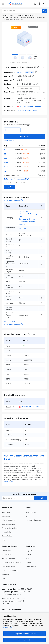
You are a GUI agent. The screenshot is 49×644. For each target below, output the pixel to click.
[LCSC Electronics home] (14, 4)
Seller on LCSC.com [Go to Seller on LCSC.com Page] (9, 520)
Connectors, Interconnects (25, 15)
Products (11, 15)
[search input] (22, 11)
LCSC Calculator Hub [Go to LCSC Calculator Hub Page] (33, 520)
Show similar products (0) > (14, 200)
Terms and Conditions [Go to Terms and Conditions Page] (10, 528)
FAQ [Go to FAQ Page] (3, 578)
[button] (35, 4)
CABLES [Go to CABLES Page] (28, 563)
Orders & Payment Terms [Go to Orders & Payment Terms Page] (11, 563)
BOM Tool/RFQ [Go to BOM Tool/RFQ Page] (31, 512)
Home (4, 15)
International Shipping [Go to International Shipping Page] (10, 570)
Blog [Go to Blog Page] (3, 540)
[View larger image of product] (24, 39)
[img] (15, 58)
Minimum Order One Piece (27, 111)
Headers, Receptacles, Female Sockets (33, 17)
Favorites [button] (33, 27)
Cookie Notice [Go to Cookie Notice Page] (7, 536)
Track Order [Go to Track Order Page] (6, 551)
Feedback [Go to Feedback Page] (5, 574)
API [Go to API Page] (27, 516)
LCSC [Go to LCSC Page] (28, 559)
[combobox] (28, 88)
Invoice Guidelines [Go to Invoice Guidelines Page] (8, 566)
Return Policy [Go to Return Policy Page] (6, 555)
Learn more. (9, 482)
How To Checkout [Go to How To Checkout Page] (8, 559)
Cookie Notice (9, 628)
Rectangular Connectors (10, 17)
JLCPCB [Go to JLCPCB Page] (28, 555)
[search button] (45, 11)
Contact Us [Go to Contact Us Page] (6, 516)
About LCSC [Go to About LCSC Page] (6, 512)
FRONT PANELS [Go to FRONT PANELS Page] (31, 566)
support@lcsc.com (14, 594)
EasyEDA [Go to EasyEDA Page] (29, 551)
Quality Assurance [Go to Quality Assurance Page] (8, 524)
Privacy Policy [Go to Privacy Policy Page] (7, 532)
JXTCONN (21, 72)
